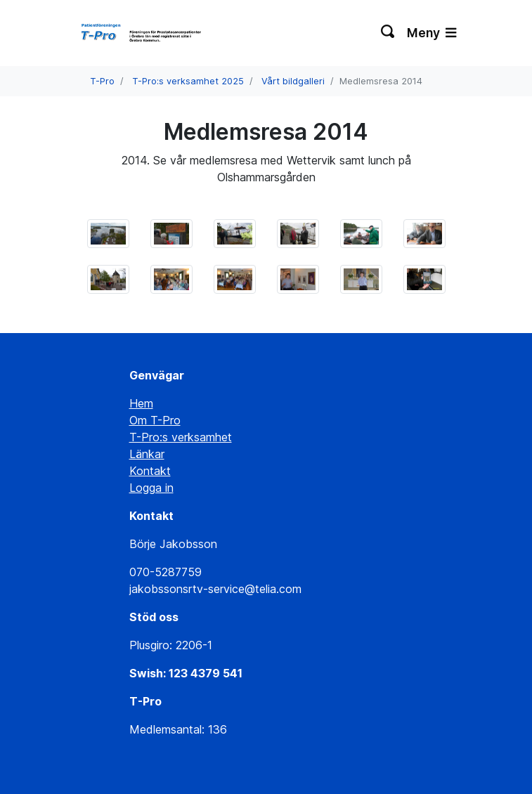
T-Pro (102, 81)
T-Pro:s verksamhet (181, 437)
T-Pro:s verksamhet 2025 (188, 81)
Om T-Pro (155, 420)
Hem (141, 403)
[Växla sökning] (388, 33)
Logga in (151, 488)
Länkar (147, 454)
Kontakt (150, 471)
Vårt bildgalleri (293, 81)
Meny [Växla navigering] (432, 33)
